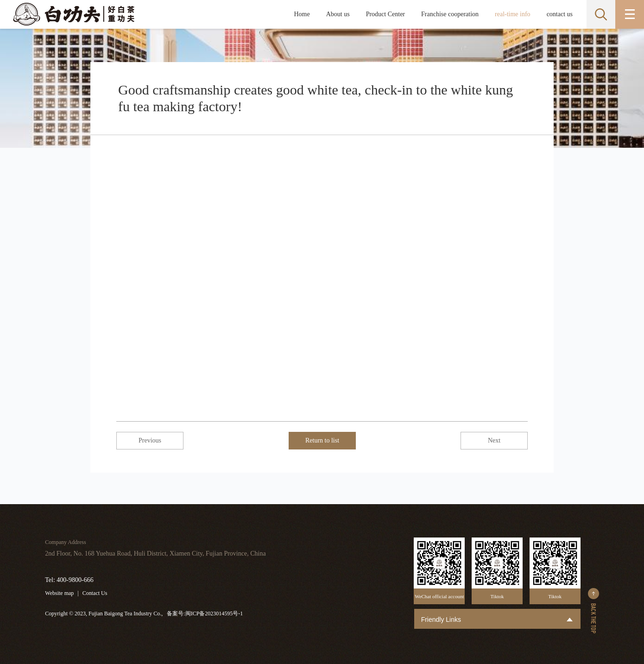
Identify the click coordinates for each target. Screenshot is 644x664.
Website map (59, 593)
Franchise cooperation (450, 14)
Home (302, 14)
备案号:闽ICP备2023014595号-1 (205, 613)
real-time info (513, 14)
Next (494, 440)
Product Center (385, 14)
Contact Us (95, 593)
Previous (150, 440)
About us (338, 14)
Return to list (322, 440)
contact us (560, 14)
